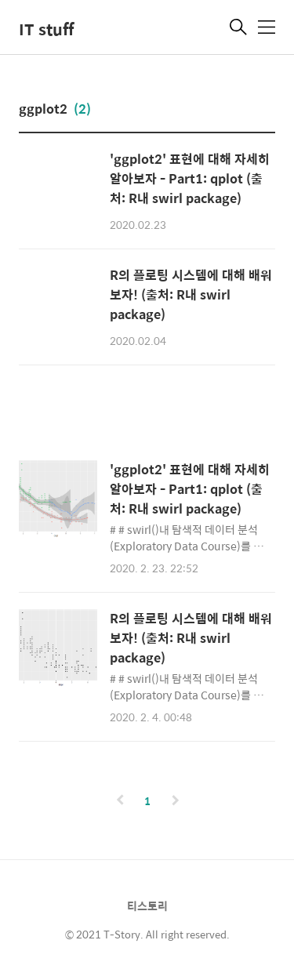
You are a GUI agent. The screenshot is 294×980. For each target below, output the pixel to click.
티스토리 (147, 906)
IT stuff (46, 29)
